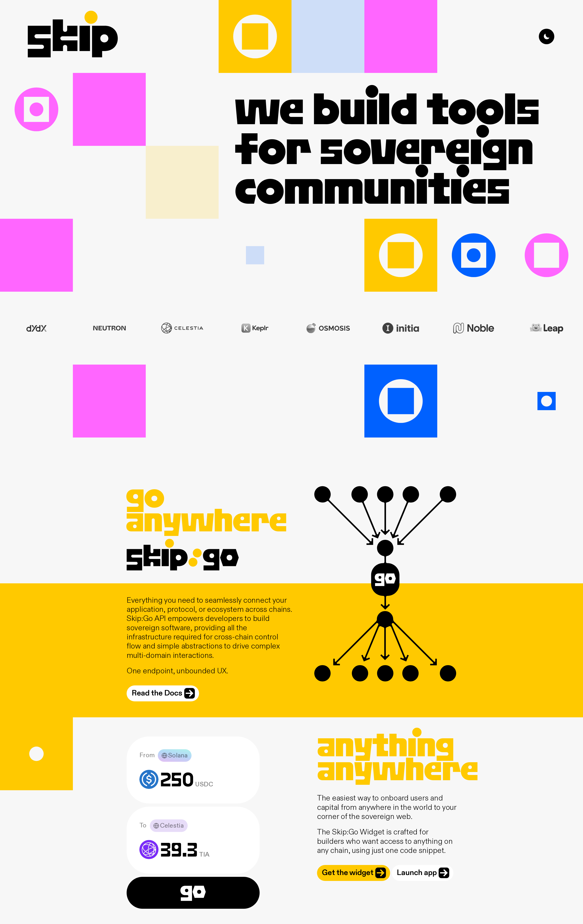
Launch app (423, 873)
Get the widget (354, 873)
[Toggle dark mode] (547, 37)
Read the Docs (163, 693)
